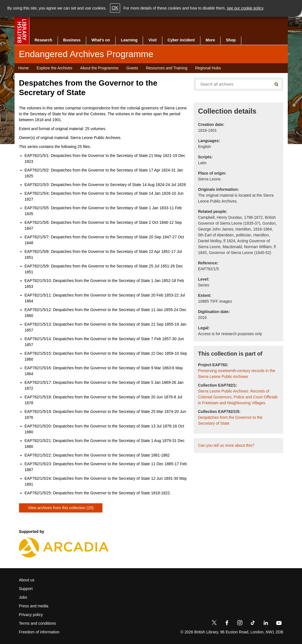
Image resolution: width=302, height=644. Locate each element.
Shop (231, 40)
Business (72, 40)
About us (27, 580)
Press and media (34, 606)
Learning (129, 40)
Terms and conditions (38, 623)
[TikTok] (253, 624)
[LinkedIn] (266, 624)
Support (26, 589)
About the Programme (99, 68)
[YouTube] (279, 624)
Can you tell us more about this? (226, 445)
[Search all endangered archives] (232, 84)
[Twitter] (214, 624)
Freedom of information (39, 632)
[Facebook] (227, 624)
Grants (132, 68)
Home (24, 68)
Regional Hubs (208, 68)
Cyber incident (181, 40)
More (210, 40)
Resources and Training (167, 68)
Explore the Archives (55, 68)
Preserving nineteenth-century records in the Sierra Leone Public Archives (237, 374)
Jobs (23, 597)
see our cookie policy (245, 8)
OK (115, 8)
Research (44, 40)
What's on (101, 40)
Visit (152, 40)
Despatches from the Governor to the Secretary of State (230, 420)
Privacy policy (31, 615)
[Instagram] (240, 624)
